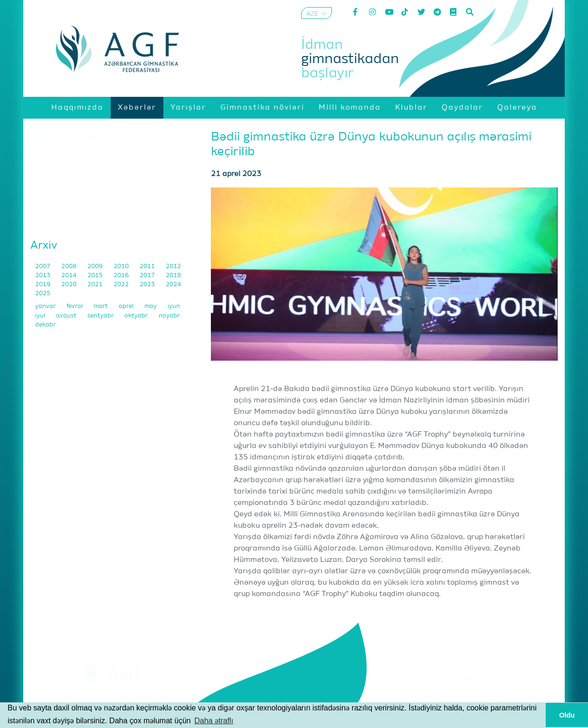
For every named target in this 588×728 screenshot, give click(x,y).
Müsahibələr (63, 137)
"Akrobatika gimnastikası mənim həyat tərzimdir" (96, 191)
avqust (67, 316)
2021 (96, 285)
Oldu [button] (567, 715)
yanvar (46, 306)
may (151, 306)
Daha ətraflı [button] (214, 721)
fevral (75, 306)
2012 (173, 266)
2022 (122, 285)
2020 (70, 285)
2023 (148, 285)
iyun (174, 306)
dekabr (45, 325)
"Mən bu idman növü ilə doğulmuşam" (80, 211)
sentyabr (101, 316)
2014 (70, 275)
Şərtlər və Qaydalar (475, 690)
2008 (70, 266)
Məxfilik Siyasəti (474, 701)
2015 (96, 275)
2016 (122, 275)
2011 (148, 266)
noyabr (169, 316)
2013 (43, 275)
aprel (127, 306)
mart (101, 306)
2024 (173, 285)
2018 (173, 275)
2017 (148, 275)
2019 (43, 285)
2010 (122, 266)
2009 (96, 266)
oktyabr (137, 316)
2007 (43, 266)
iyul (41, 316)
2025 (43, 294)
